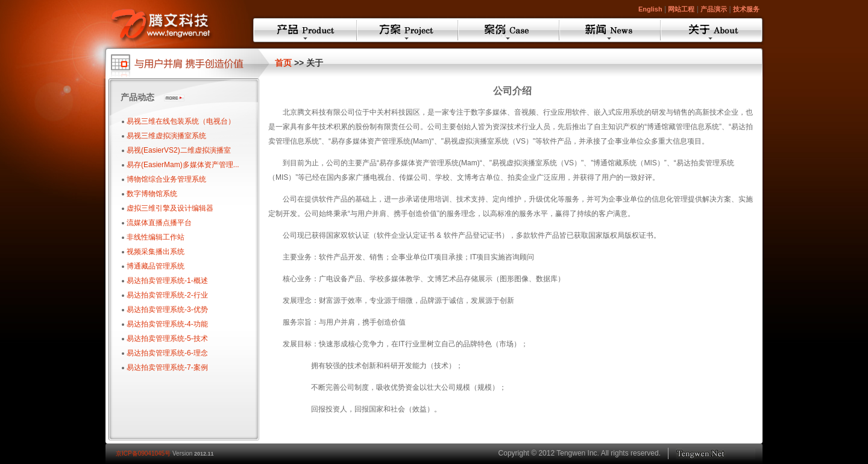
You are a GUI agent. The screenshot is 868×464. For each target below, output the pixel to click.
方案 (407, 30)
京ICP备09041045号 (143, 453)
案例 (509, 30)
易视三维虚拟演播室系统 (166, 136)
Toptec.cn (715, 453)
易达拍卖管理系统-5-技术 (167, 338)
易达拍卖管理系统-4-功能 (167, 324)
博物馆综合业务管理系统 (166, 179)
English (650, 9)
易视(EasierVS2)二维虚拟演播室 (179, 150)
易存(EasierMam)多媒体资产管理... (183, 165)
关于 (712, 30)
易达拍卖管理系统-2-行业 (167, 295)
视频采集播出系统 (156, 252)
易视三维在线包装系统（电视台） (181, 121)
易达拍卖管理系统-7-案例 (167, 367)
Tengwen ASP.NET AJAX (174, 22)
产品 (305, 30)
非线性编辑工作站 (156, 237)
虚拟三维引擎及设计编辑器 (170, 208)
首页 (283, 63)
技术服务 (746, 9)
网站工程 (681, 9)
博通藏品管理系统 (156, 266)
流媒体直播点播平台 (159, 223)
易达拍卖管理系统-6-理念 (167, 353)
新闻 (610, 30)
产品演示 (714, 9)
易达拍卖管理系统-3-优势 (167, 310)
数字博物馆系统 (152, 194)
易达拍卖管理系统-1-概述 (167, 281)
